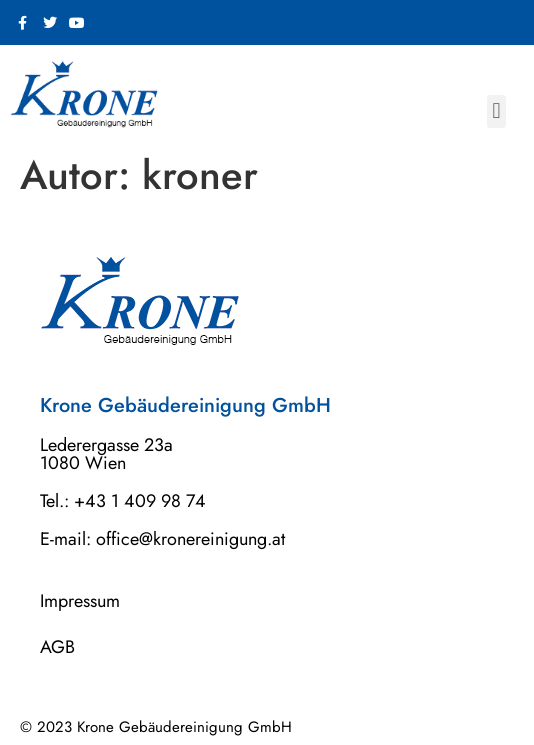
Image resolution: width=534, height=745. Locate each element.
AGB (57, 647)
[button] (496, 111)
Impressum (80, 601)
